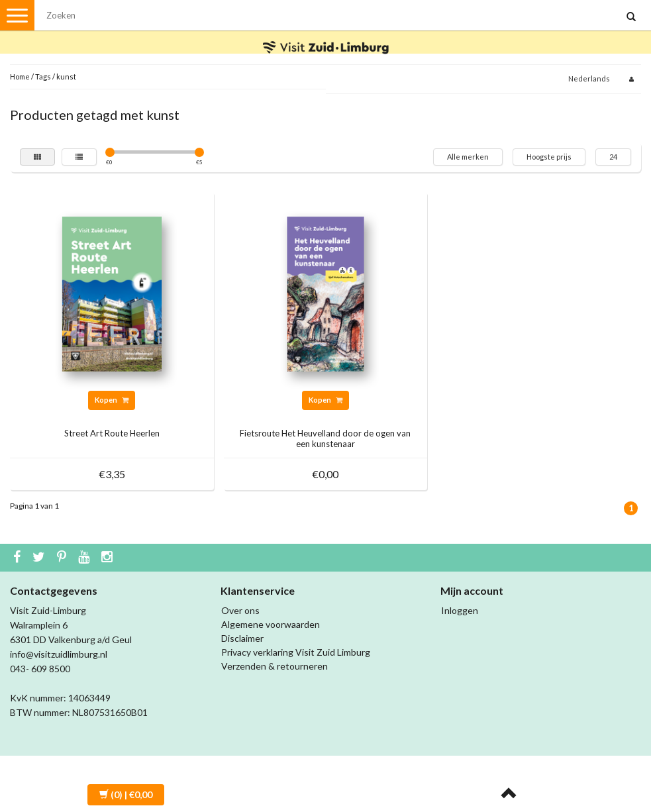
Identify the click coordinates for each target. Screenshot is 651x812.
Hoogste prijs (549, 157)
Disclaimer (242, 638)
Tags (43, 76)
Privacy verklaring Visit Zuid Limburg (296, 652)
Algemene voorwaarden (271, 624)
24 (613, 157)
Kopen (112, 400)
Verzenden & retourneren (275, 666)
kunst (66, 76)
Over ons (240, 610)
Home (20, 76)
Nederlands (589, 78)
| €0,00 (126, 794)
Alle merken (468, 157)
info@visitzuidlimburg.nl (59, 654)
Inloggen (460, 610)
